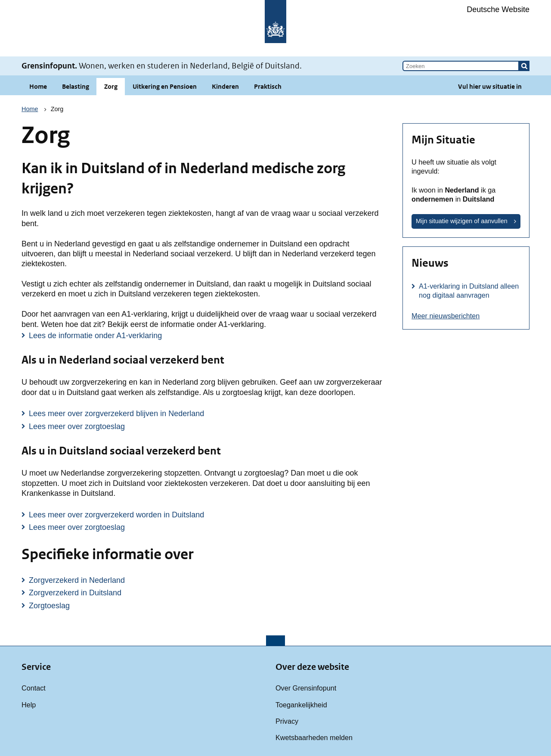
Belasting (76, 86)
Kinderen (225, 86)
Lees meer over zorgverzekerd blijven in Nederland (116, 414)
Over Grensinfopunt (306, 688)
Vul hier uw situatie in (490, 86)
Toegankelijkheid (301, 705)
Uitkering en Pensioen (165, 86)
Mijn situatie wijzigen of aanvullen (462, 221)
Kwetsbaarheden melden (314, 737)
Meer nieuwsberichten (446, 316)
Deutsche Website (498, 9)
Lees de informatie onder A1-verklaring (95, 336)
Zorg (111, 86)
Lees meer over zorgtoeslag (77, 426)
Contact (34, 688)
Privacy (287, 721)
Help (29, 705)
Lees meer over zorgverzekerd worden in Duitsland (116, 515)
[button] (524, 66)
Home (38, 86)
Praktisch (268, 86)
